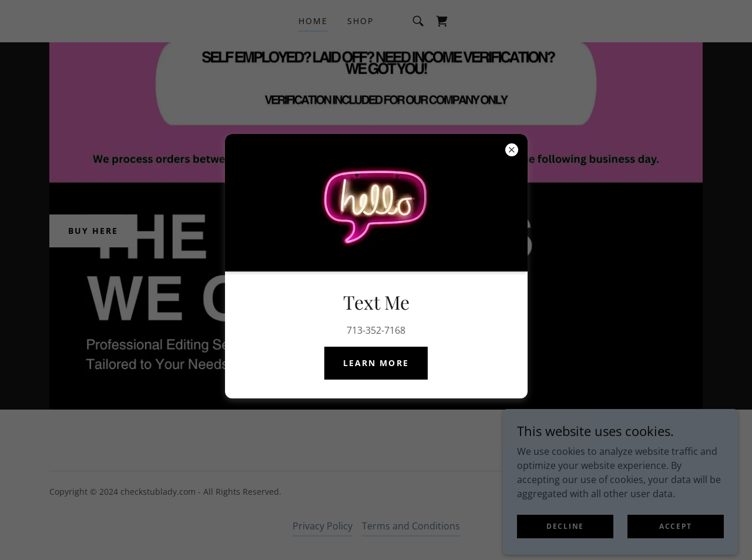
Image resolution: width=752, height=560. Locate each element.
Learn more (376, 363)
